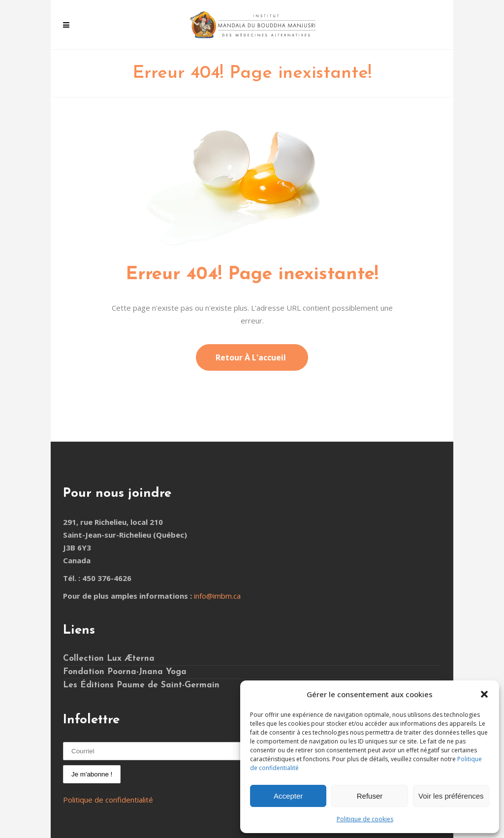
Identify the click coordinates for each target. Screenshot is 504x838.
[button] (484, 694)
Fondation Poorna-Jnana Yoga (125, 672)
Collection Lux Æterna (109, 659)
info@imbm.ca (217, 596)
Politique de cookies (365, 819)
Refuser (370, 796)
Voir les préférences (451, 796)
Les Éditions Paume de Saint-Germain (141, 685)
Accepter (288, 796)
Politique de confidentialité (108, 800)
